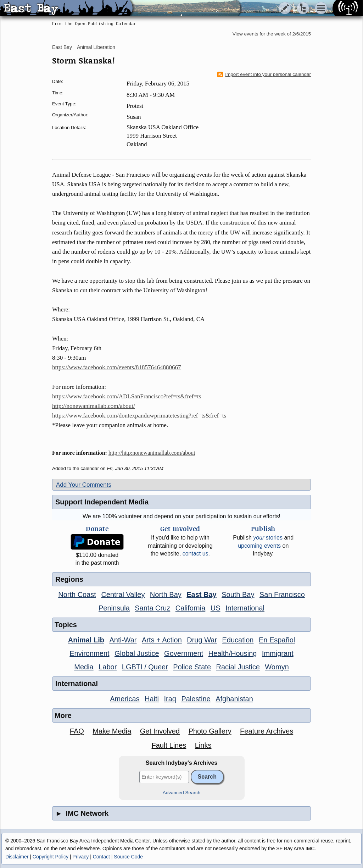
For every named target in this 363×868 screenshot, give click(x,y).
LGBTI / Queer (145, 667)
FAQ (77, 731)
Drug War (202, 640)
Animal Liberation (96, 47)
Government (184, 653)
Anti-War (123, 640)
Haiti (152, 699)
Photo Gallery (210, 731)
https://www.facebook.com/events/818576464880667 (116, 367)
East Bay (62, 47)
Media (84, 667)
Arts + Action (162, 640)
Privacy (80, 857)
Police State (192, 667)
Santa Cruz (152, 608)
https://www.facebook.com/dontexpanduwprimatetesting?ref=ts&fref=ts (139, 416)
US (216, 608)
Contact (101, 857)
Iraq (170, 699)
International (245, 608)
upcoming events (259, 546)
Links (203, 745)
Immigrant (278, 653)
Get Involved (160, 731)
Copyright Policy (51, 857)
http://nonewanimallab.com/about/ (94, 406)
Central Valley (123, 595)
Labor (108, 667)
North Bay (166, 595)
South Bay (238, 595)
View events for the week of (272, 34)
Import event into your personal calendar (264, 74)
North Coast (77, 595)
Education (238, 640)
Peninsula (114, 608)
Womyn (277, 667)
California (190, 608)
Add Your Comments (84, 485)
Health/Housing (233, 653)
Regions (69, 579)
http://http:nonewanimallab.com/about (152, 453)
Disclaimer (17, 857)
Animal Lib (86, 640)
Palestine (196, 699)
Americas (125, 699)
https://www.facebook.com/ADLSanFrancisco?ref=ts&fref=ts (127, 396)
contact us (196, 554)
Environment (89, 653)
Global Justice (137, 653)
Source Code (128, 857)
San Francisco (282, 595)
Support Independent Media (102, 502)
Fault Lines (169, 745)
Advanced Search (182, 793)
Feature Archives (267, 731)
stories (268, 538)
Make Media (112, 731)
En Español (277, 640)
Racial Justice (238, 667)
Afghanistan (234, 699)
